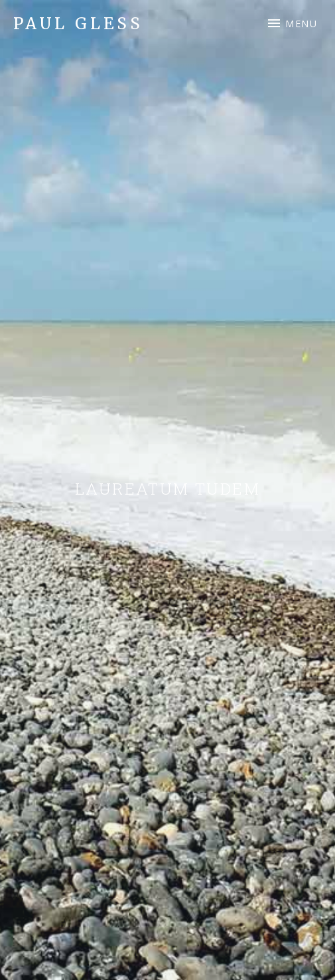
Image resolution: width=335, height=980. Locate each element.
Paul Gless (78, 24)
